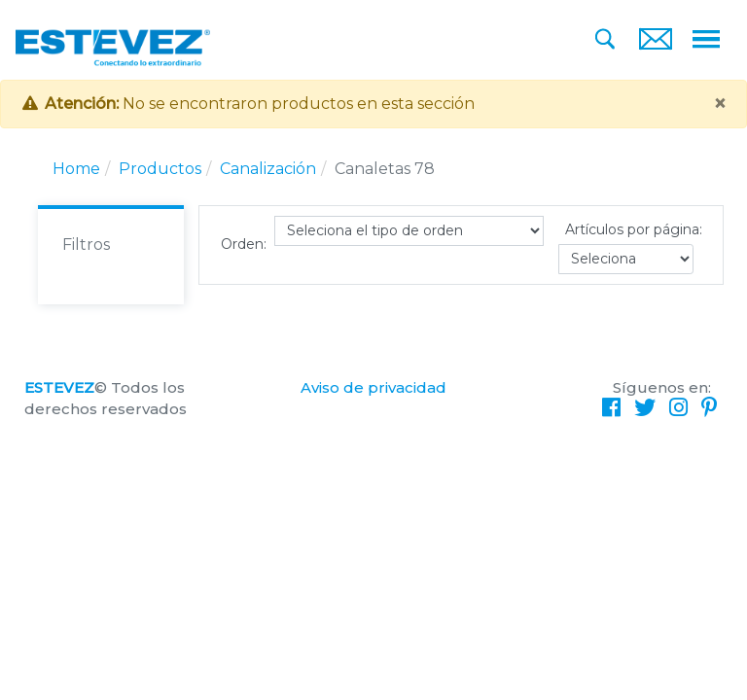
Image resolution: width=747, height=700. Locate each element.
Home (76, 169)
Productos (160, 169)
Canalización (268, 169)
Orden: (244, 244)
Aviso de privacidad (373, 387)
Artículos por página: (634, 229)
